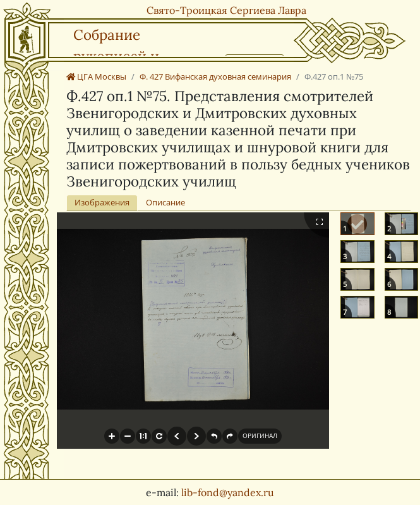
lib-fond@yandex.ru (228, 492)
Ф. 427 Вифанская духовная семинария (215, 76)
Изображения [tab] (102, 202)
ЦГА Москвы (96, 76)
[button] (112, 436)
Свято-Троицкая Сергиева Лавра (226, 10)
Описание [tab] (165, 202)
